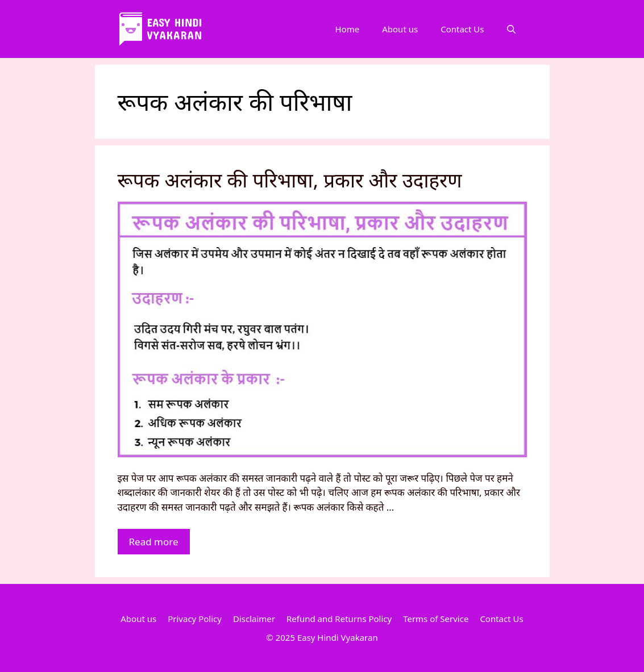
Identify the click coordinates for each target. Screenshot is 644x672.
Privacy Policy (195, 619)
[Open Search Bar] (511, 29)
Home (348, 29)
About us (400, 29)
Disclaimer (254, 619)
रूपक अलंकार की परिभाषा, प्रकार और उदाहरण (290, 180)
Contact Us (462, 29)
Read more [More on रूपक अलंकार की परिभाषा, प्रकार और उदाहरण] (154, 542)
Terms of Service (436, 619)
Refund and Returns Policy (339, 619)
